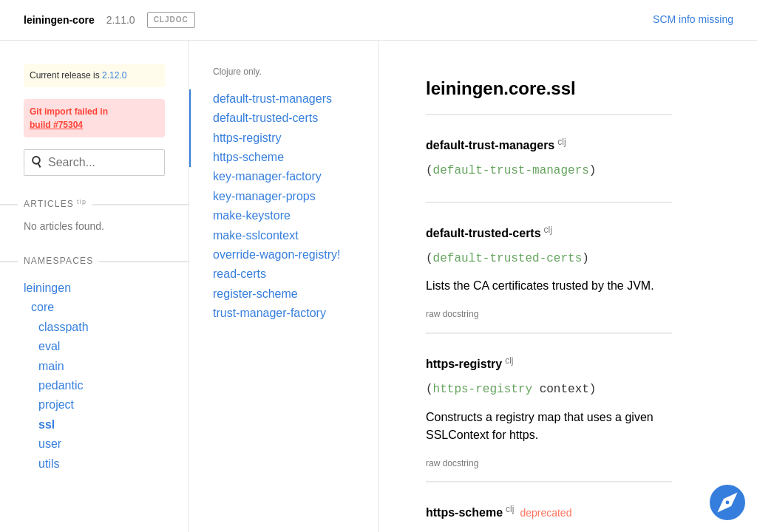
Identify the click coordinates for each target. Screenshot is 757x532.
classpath (64, 327)
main (51, 366)
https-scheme (248, 157)
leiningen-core (59, 20)
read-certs (240, 274)
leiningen (47, 288)
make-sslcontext (256, 235)
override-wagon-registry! (277, 255)
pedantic (61, 385)
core (43, 307)
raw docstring (452, 314)
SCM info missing (693, 19)
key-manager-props (264, 196)
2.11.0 (121, 20)
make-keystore (252, 215)
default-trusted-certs (265, 118)
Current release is (78, 75)
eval (49, 346)
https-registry (247, 138)
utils (49, 464)
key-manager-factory (267, 176)
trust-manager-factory (269, 313)
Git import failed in (69, 118)
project (56, 405)
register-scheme (255, 294)
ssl (47, 424)
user (50, 444)
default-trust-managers (272, 99)
